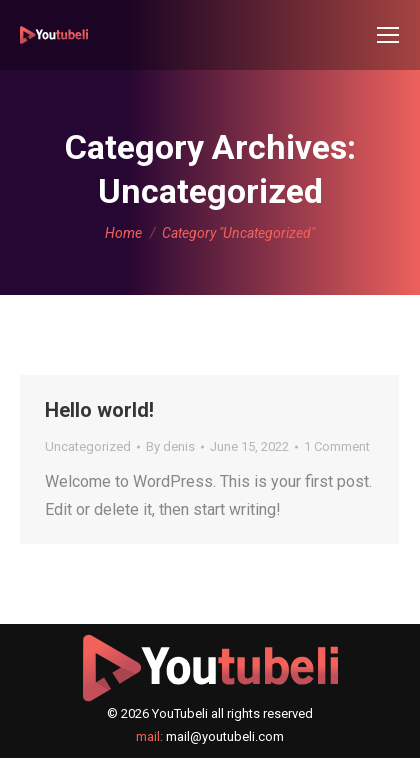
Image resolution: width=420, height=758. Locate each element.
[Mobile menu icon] (388, 35)
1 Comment (337, 446)
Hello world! (99, 410)
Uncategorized (88, 446)
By (170, 446)
